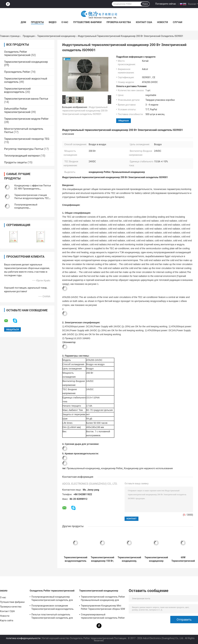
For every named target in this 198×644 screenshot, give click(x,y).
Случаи (177, 22)
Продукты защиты (16, 162)
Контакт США (144, 22)
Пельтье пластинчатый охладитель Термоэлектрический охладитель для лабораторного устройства (52, 617)
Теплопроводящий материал (22, 156)
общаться (124, 121)
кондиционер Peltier (112, 468)
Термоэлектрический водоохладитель (17, 90)
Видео (53, 22)
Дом (23, 22)
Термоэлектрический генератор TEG (27, 139)
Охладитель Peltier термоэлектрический (17, 53)
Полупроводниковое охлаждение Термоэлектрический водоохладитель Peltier (52, 608)
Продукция (29, 36)
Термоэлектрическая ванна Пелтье (26, 99)
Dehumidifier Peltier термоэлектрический (17, 110)
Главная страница (10, 36)
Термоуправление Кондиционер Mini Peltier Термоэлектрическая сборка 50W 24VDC (103, 608)
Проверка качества (119, 22)
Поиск (145, 4)
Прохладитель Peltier (17, 72)
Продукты (37, 22)
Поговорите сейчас (166, 4)
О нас (65, 22)
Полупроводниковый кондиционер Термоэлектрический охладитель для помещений (52, 599)
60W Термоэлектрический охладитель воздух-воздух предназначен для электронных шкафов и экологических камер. (183, 559)
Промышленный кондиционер (83, 468)
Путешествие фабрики (87, 22)
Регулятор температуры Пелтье (24, 149)
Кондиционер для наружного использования (148, 468)
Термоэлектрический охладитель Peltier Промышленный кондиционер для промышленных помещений (103, 599)
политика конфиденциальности (23, 638)
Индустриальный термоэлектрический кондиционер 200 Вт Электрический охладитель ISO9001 (85, 111)
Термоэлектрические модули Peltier (26, 119)
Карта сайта (7, 620)
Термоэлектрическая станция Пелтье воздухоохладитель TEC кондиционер (32, 198)
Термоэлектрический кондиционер (56, 36)
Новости (163, 22)
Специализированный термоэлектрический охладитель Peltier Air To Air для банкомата (103, 617)
